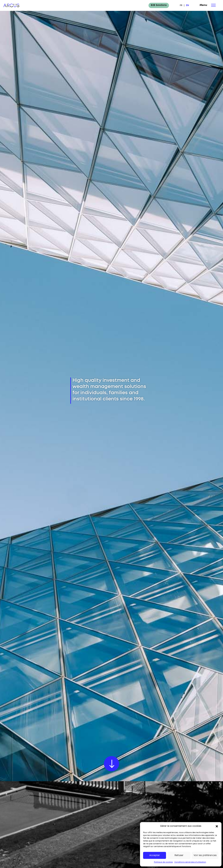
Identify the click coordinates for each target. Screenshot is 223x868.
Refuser (179, 855)
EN (187, 5)
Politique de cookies (163, 862)
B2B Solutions (159, 5)
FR (181, 5)
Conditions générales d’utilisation (190, 862)
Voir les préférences (205, 855)
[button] (217, 826)
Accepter (155, 855)
